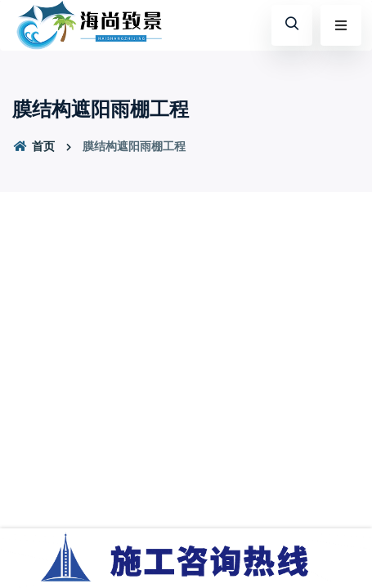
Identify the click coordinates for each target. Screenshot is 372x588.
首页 (34, 147)
